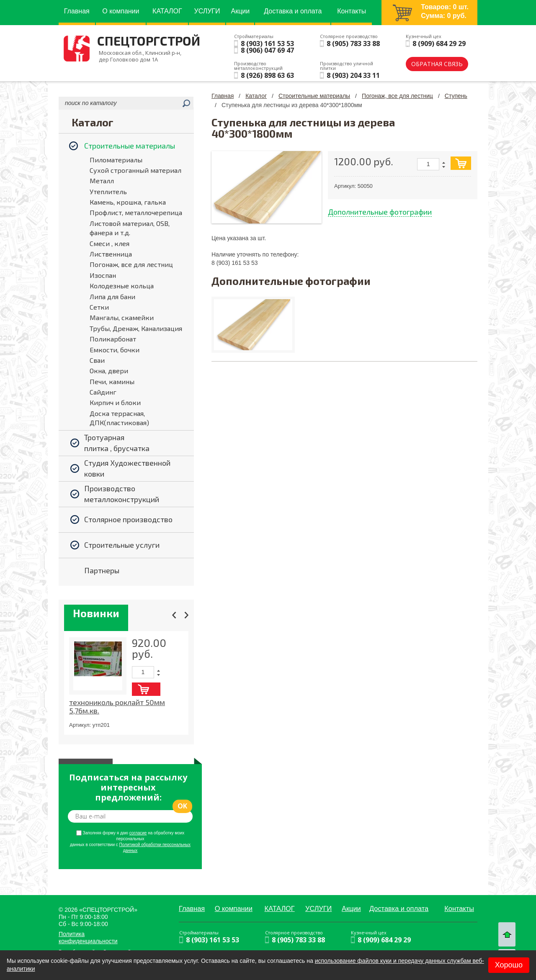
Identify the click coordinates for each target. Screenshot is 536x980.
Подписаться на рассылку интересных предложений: (128, 788)
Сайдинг (103, 392)
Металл (102, 181)
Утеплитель (108, 191)
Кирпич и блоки (115, 402)
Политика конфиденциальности (88, 938)
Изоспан (103, 275)
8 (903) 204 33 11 (353, 75)
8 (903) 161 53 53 (267, 44)
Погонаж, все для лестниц (131, 264)
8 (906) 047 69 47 (267, 50)
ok (182, 806)
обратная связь (437, 64)
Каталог (256, 96)
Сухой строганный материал (135, 170)
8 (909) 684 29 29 (439, 44)
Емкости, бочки (115, 350)
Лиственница (111, 254)
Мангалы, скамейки (122, 317)
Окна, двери (109, 371)
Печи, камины (112, 381)
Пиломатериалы (116, 160)
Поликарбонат (113, 339)
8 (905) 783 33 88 (353, 44)
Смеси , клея (110, 243)
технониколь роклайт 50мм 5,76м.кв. (117, 706)
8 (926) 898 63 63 (267, 75)
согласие (138, 833)
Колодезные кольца (122, 286)
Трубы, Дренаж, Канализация (136, 328)
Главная (223, 96)
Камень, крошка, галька (128, 202)
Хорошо (509, 965)
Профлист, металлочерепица (136, 212)
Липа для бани (112, 296)
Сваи (97, 360)
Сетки (99, 307)
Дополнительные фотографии (380, 212)
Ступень (456, 96)
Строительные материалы (314, 96)
